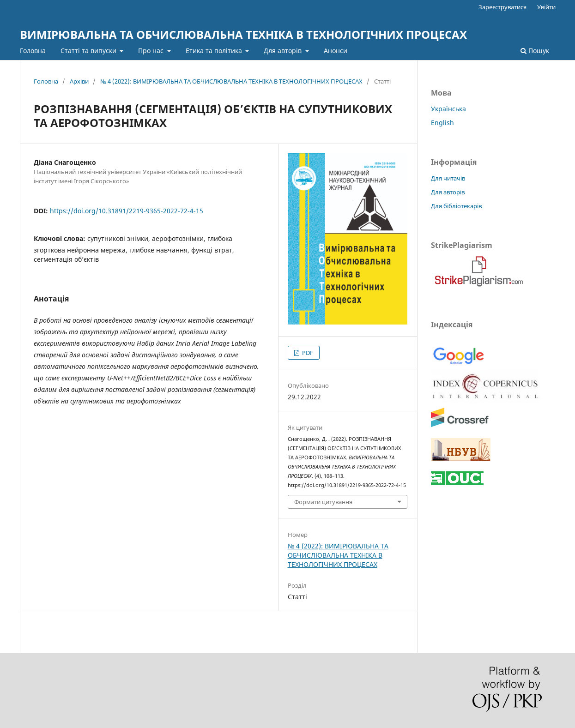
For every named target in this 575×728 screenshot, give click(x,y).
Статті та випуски (89, 51)
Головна (33, 51)
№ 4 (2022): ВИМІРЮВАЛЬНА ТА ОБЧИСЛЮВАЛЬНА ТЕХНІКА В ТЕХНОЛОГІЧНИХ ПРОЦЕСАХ (231, 81)
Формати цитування (323, 502)
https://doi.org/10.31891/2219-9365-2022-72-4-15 (127, 211)
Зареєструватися (502, 7)
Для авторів (284, 51)
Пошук (535, 51)
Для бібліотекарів (456, 206)
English (442, 123)
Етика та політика (215, 51)
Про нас (152, 51)
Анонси (336, 51)
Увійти (546, 7)
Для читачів (448, 178)
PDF (307, 353)
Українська (448, 109)
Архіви (79, 81)
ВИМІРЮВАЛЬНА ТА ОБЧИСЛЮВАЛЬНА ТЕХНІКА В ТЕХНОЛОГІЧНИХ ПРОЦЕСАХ (243, 34)
